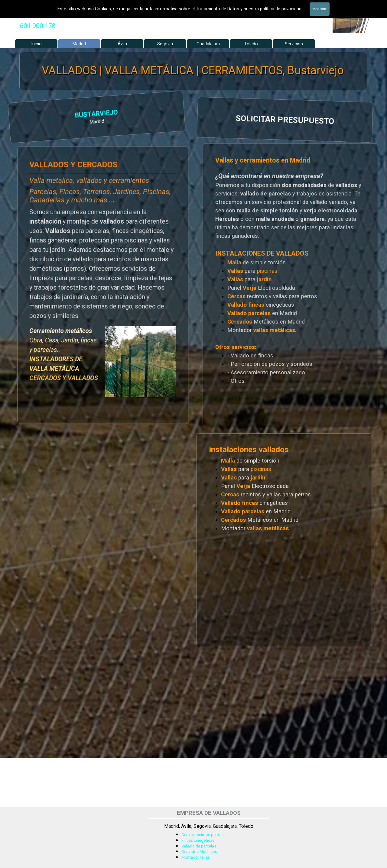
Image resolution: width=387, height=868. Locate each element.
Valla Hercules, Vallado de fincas (54, 16)
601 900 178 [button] (38, 26)
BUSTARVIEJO (34, 115)
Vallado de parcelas (199, 846)
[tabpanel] (38, 26)
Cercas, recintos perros (202, 835)
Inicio (36, 44)
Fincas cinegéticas (198, 840)
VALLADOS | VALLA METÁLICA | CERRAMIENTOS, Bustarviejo (193, 71)
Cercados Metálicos (199, 852)
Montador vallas (196, 857)
